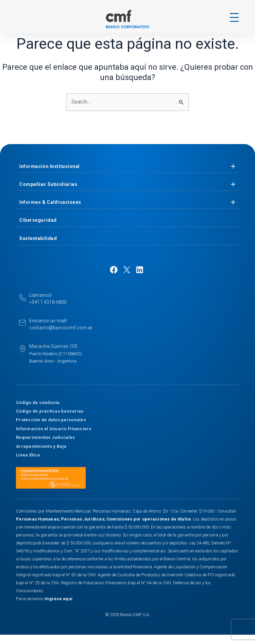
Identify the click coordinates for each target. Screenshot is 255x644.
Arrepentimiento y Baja (41, 446)
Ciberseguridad (38, 220)
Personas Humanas (37, 519)
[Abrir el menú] (234, 17)
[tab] (127, 166)
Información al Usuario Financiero (54, 429)
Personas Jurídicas (83, 519)
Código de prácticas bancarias (50, 411)
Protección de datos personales (51, 420)
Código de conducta (38, 402)
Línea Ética (28, 455)
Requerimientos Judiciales (45, 437)
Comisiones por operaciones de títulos (149, 519)
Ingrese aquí (59, 599)
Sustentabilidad (38, 238)
